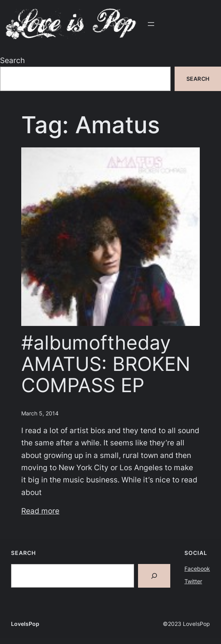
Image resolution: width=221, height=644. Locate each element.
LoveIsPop (25, 624)
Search (12, 60)
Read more (40, 511)
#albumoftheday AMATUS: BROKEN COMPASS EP (106, 364)
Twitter (193, 581)
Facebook (197, 569)
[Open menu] (151, 24)
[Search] (154, 576)
